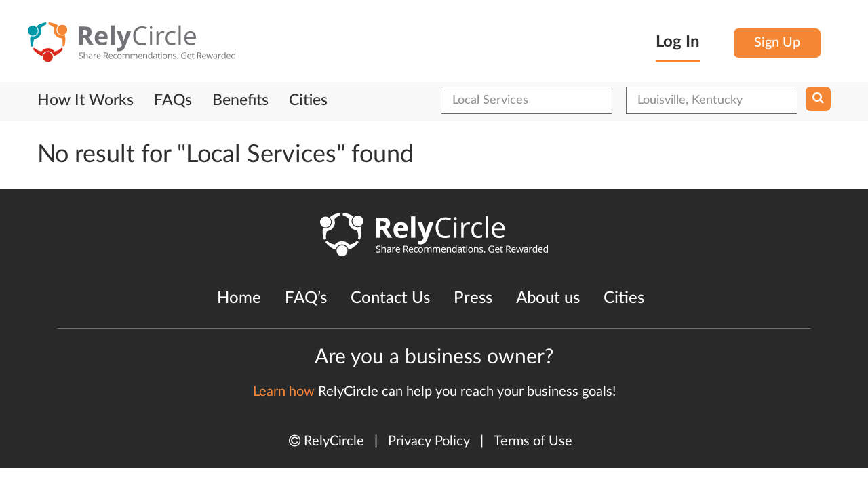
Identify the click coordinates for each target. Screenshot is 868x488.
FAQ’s (306, 298)
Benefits (240, 100)
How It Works (85, 100)
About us (548, 298)
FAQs (173, 100)
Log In (678, 42)
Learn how (284, 392)
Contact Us (390, 298)
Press (473, 298)
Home (239, 298)
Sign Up (777, 43)
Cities (308, 100)
